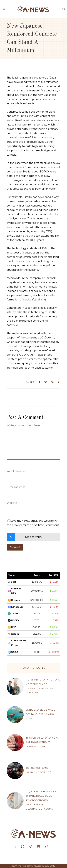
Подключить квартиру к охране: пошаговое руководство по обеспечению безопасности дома (41, 800)
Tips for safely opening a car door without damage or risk (42, 742)
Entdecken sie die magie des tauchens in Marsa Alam (41, 714)
